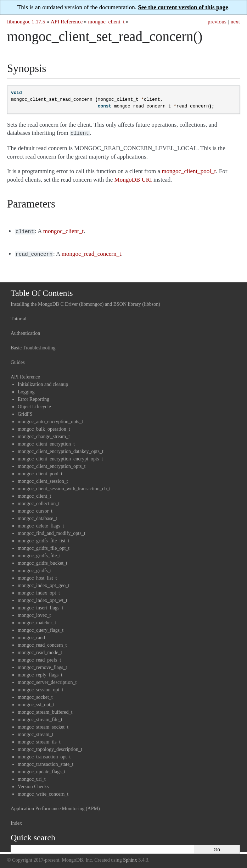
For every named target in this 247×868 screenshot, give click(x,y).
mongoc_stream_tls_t (39, 740)
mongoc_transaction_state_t (46, 762)
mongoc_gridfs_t (35, 568)
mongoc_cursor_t (35, 509)
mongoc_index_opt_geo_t (44, 583)
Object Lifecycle (34, 405)
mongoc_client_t (106, 21)
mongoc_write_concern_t (43, 792)
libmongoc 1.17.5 (26, 21)
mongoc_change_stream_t (44, 434)
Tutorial (19, 317)
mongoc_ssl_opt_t (36, 703)
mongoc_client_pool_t (40, 472)
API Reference (67, 21)
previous (217, 21)
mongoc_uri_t (32, 777)
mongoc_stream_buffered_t (45, 710)
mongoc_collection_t (39, 501)
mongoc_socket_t (35, 695)
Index (16, 821)
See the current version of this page (183, 7)
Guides (18, 360)
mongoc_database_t (37, 516)
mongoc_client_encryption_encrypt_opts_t (60, 457)
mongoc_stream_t (35, 732)
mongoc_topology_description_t (50, 747)
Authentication (25, 331)
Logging (26, 390)
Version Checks (33, 784)
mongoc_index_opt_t (39, 591)
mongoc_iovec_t (34, 613)
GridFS (25, 412)
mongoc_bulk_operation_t (44, 427)
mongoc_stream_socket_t (43, 725)
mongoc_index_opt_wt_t (43, 598)
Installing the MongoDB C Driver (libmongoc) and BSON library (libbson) (85, 302)
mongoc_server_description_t (47, 680)
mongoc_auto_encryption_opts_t (50, 419)
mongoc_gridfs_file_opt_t (44, 546)
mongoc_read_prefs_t (39, 658)
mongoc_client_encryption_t (46, 442)
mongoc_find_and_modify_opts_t (52, 531)
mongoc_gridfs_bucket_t (43, 561)
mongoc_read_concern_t (42, 643)
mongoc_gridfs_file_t (39, 554)
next (235, 21)
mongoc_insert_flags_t (40, 606)
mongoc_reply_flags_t (40, 673)
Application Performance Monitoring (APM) (55, 806)
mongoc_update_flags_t (42, 770)
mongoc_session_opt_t (40, 688)
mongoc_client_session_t (43, 479)
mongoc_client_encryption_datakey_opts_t (61, 449)
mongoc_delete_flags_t (41, 524)
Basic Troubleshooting (33, 346)
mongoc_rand (31, 635)
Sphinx (130, 858)
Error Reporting (33, 397)
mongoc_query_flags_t (41, 628)
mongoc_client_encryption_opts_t (52, 464)
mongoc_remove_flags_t (42, 665)
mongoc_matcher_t (37, 621)
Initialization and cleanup (43, 382)
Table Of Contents (42, 291)
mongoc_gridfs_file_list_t (43, 539)
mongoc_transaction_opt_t (44, 755)
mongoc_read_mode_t (40, 650)
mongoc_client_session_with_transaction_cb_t (64, 486)
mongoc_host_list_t (37, 576)
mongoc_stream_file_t (40, 717)
